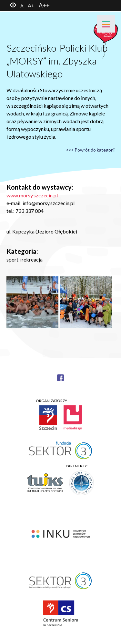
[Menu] (106, 24)
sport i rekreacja (25, 259)
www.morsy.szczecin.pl (32, 195)
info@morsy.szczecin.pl (49, 203)
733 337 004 (30, 211)
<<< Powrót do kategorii (90, 150)
